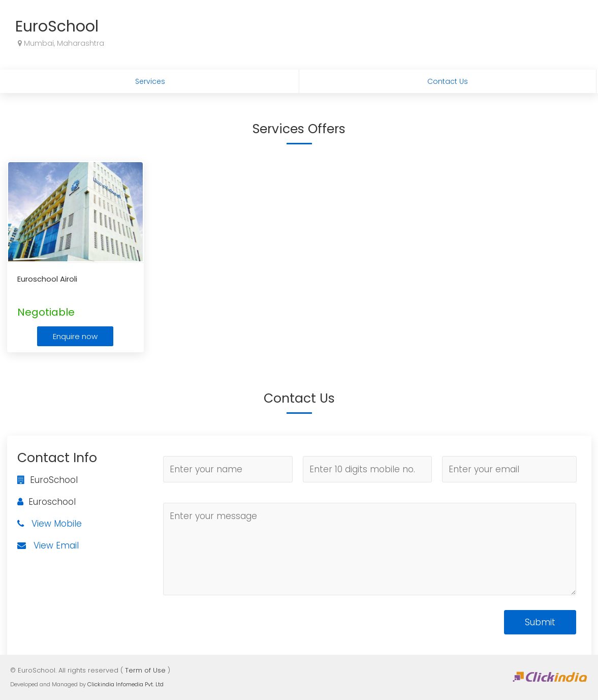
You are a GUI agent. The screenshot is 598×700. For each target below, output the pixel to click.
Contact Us (448, 81)
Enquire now (75, 336)
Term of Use (145, 670)
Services (150, 81)
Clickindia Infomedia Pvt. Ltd (125, 684)
